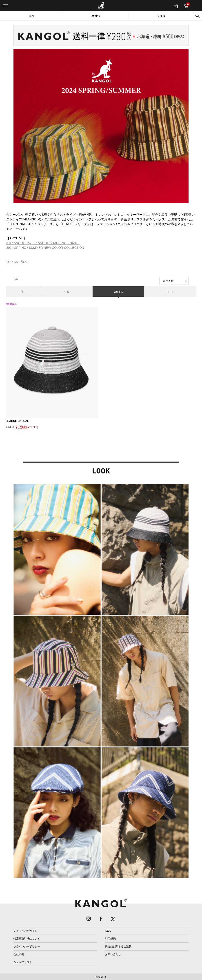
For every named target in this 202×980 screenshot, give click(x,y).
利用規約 (110, 939)
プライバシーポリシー (27, 946)
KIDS (170, 292)
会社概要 (19, 954)
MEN (66, 292)
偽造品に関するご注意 (118, 946)
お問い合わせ (113, 954)
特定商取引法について (27, 939)
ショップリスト (23, 962)
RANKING (95, 16)
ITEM (31, 16)
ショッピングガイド (25, 931)
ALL (23, 292)
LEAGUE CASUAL (17, 421)
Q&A (108, 931)
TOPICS (161, 16)
